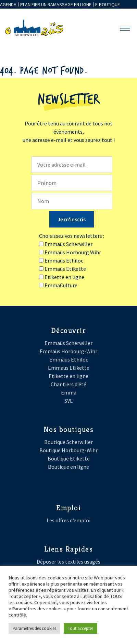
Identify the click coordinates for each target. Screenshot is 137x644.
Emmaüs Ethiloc (69, 359)
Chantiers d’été (68, 384)
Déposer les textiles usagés (68, 562)
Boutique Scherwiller (68, 442)
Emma (69, 392)
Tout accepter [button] (80, 628)
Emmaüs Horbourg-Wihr (68, 351)
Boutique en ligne (68, 467)
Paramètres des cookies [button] (34, 628)
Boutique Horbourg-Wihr (68, 450)
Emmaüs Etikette (69, 368)
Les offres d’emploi (68, 520)
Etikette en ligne (68, 376)
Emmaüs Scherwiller (68, 343)
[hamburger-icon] (125, 29)
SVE (69, 401)
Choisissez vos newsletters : (72, 236)
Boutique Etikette (69, 458)
